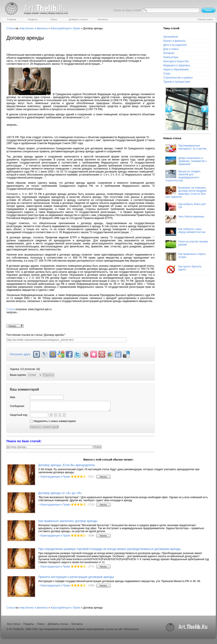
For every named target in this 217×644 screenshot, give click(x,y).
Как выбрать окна (177, 90)
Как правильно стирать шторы (186, 257)
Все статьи (14, 624)
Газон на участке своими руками (187, 244)
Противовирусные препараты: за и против (186, 148)
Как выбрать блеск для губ (186, 207)
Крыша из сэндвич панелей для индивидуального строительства (183, 176)
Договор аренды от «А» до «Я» (60, 493)
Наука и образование (176, 69)
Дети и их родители (175, 45)
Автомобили (171, 37)
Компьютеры (171, 57)
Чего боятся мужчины (185, 219)
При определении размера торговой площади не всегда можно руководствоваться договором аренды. (110, 549)
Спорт (167, 74)
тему (22, 28)
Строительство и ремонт (178, 78)
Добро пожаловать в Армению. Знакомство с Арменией (186, 161)
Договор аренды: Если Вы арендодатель (67, 465)
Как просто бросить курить (183, 269)
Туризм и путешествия (177, 82)
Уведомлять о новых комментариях (53, 421)
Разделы (29, 624)
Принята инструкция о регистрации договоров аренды (76, 577)
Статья (11, 28)
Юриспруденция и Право (55, 477)
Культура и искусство (176, 61)
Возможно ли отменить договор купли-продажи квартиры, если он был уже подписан (186, 192)
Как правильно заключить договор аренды (68, 521)
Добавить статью (58, 624)
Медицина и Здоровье (177, 65)
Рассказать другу (20, 354)
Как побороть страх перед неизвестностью (186, 232)
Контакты (77, 624)
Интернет (169, 53)
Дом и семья (171, 49)
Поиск (41, 624)
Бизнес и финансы (37, 28)
